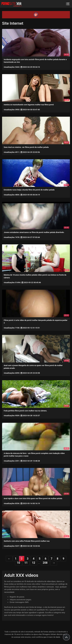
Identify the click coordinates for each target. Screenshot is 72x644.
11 (26, 563)
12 (34, 563)
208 (45, 563)
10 (18, 563)
